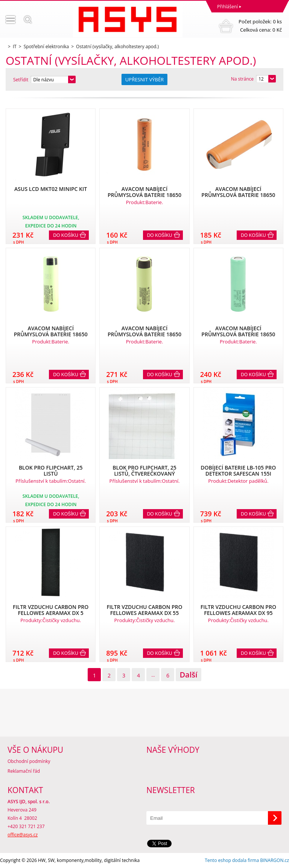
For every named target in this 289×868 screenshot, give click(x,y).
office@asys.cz (23, 835)
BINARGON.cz (275, 860)
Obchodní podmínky (29, 761)
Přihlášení (227, 7)
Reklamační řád (24, 771)
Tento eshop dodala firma (232, 860)
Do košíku (66, 235)
